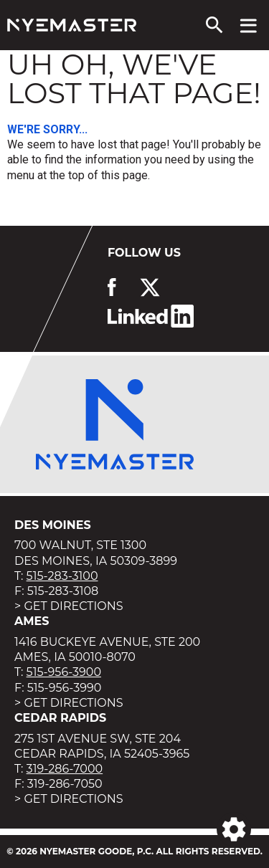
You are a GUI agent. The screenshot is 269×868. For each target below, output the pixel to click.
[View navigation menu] (249, 25)
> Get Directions (69, 606)
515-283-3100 (62, 576)
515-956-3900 (64, 672)
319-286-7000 (65, 769)
